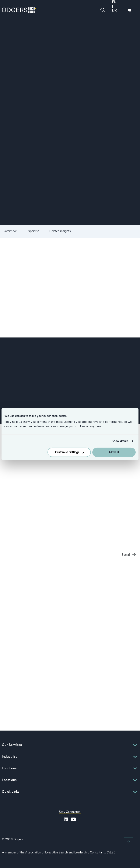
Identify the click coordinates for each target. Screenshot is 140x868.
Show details (120, 441)
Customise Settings (69, 452)
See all (129, 555)
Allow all (114, 452)
